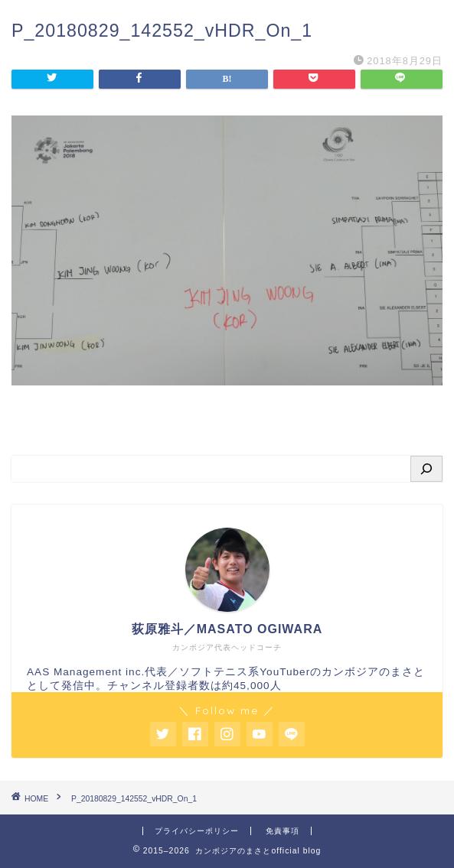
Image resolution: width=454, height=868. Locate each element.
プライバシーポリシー (197, 831)
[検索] (426, 469)
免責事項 (283, 831)
